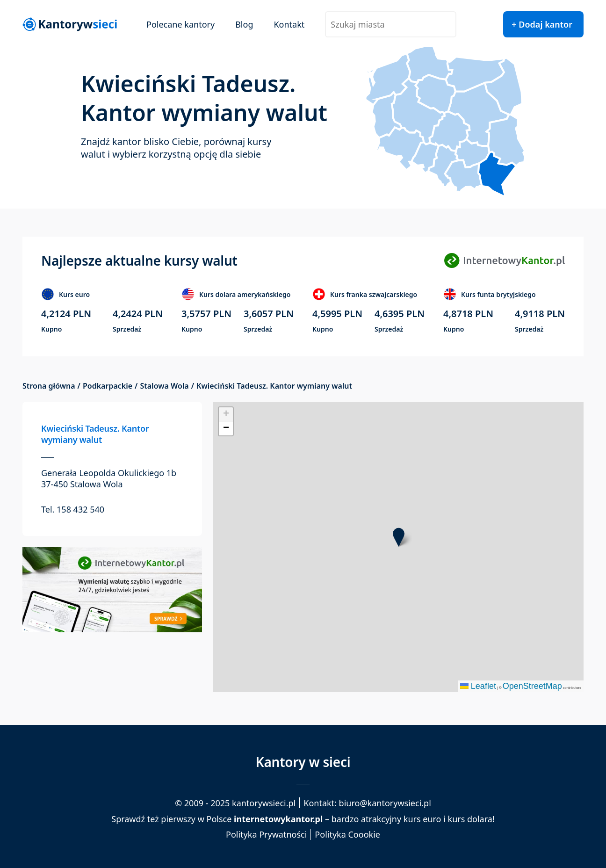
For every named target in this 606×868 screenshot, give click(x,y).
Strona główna (49, 386)
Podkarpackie (108, 386)
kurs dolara (470, 819)
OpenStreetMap (532, 686)
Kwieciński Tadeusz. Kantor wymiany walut (95, 434)
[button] (399, 537)
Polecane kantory (180, 24)
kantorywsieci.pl (264, 803)
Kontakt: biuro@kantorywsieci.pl (367, 803)
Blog (244, 24)
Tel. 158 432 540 (73, 509)
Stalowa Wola (164, 386)
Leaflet (478, 686)
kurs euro (422, 819)
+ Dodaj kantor (542, 24)
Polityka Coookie (347, 835)
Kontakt (289, 24)
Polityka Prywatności (266, 835)
